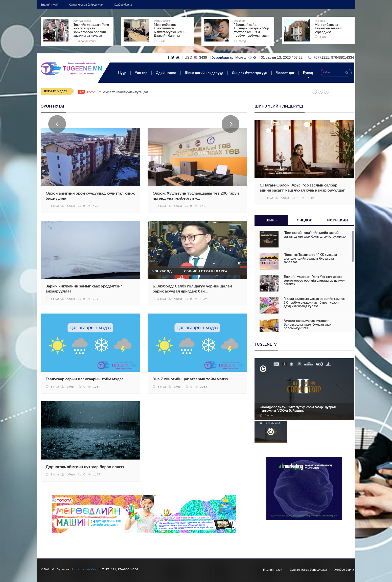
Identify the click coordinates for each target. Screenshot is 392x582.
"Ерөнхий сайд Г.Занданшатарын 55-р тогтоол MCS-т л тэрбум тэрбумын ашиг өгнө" (252, 32)
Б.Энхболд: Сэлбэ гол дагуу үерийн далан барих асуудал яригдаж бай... (192, 288)
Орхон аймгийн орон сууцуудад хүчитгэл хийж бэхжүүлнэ (90, 195)
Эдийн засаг (162, 21)
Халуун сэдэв (82, 21)
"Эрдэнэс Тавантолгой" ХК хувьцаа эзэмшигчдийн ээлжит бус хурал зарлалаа (310, 258)
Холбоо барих (123, 4)
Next (230, 124)
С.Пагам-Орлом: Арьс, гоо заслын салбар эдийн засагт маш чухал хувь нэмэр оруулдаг (302, 187)
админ (71, 387)
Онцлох (304, 220)
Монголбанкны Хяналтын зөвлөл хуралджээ (328, 28)
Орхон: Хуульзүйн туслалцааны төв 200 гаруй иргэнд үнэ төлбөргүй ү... (196, 195)
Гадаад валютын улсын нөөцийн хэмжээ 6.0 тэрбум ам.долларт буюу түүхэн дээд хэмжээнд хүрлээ (315, 302)
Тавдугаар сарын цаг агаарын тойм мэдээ (85, 379)
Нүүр (122, 73)
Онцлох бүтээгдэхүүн (250, 73)
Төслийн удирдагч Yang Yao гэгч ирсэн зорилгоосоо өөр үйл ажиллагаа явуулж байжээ (91, 32)
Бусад (308, 73)
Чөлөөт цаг (285, 73)
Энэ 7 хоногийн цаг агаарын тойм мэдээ (190, 379)
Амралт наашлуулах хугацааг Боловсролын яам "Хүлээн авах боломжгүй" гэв (307, 324)
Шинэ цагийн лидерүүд (204, 73)
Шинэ (271, 220)
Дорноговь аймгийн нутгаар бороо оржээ (85, 466)
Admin (71, 206)
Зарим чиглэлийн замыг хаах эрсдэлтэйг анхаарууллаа (84, 288)
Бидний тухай (50, 4)
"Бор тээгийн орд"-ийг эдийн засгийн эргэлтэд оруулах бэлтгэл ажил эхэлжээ (315, 234)
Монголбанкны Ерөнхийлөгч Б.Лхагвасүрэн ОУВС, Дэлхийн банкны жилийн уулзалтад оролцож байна (170, 34)
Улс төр (240, 21)
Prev (57, 124)
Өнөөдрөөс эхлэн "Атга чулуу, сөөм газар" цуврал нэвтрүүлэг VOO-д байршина (298, 409)
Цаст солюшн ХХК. (84, 569)
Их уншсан (337, 220)
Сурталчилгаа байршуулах (86, 4)
